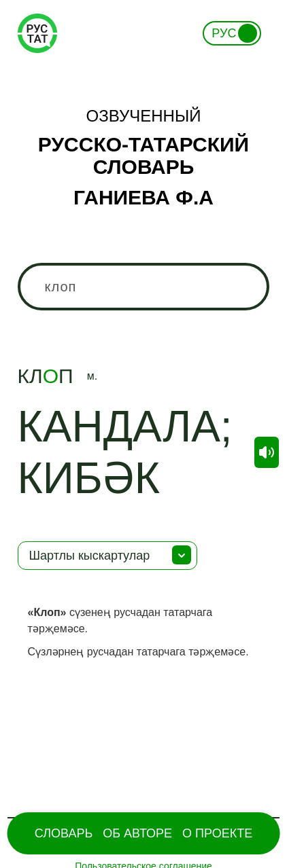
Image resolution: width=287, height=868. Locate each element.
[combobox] (144, 287)
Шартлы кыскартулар (90, 556)
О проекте (217, 833)
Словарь (64, 833)
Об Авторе (137, 833)
